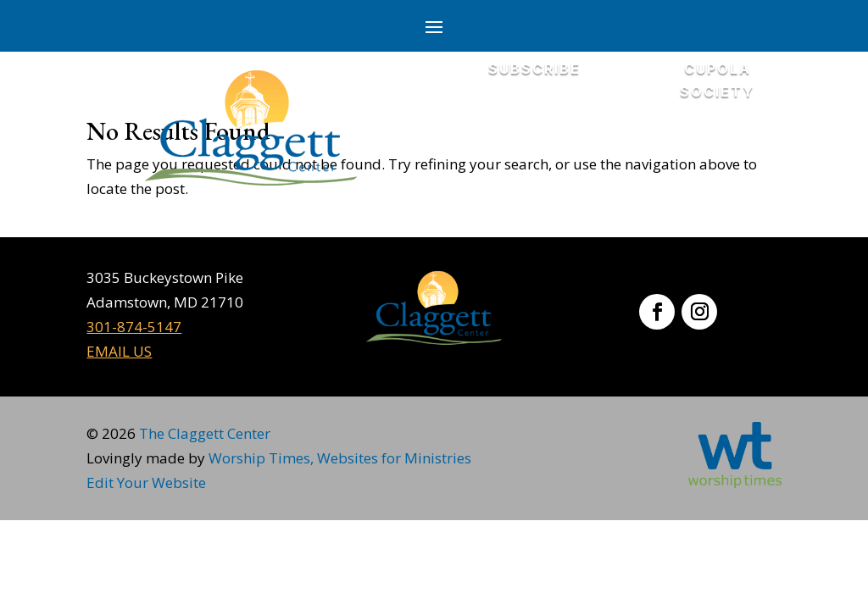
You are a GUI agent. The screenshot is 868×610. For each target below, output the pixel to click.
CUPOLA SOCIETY (717, 80)
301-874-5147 (134, 327)
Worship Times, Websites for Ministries (340, 458)
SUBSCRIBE (534, 69)
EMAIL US (119, 351)
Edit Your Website (146, 482)
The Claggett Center (205, 433)
